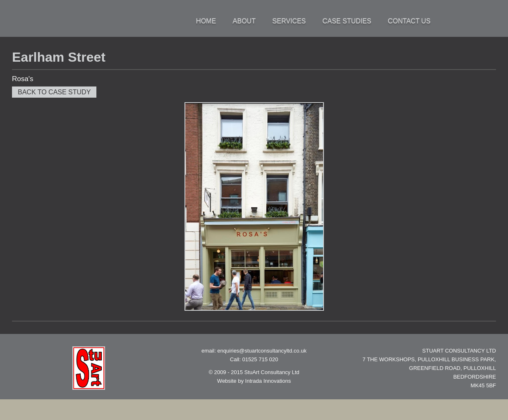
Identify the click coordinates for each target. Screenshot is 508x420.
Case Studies (347, 21)
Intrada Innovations (268, 381)
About (244, 21)
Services (289, 21)
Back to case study (54, 92)
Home (206, 21)
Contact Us (409, 21)
